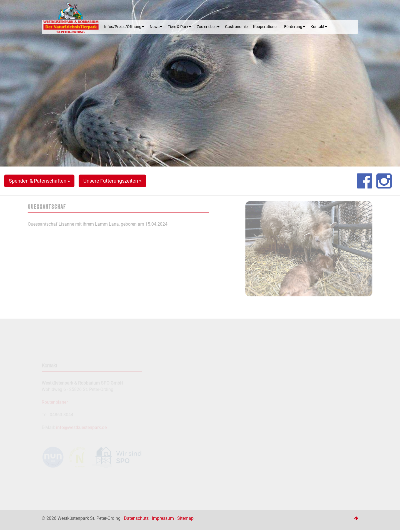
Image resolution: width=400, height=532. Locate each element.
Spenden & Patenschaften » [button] (39, 181)
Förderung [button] (295, 27)
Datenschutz (136, 518)
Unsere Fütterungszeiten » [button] (112, 181)
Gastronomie (236, 27)
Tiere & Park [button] (179, 27)
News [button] (156, 27)
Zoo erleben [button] (208, 27)
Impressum (163, 518)
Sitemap (185, 518)
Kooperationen (266, 27)
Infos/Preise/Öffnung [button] (124, 27)
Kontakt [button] (319, 27)
